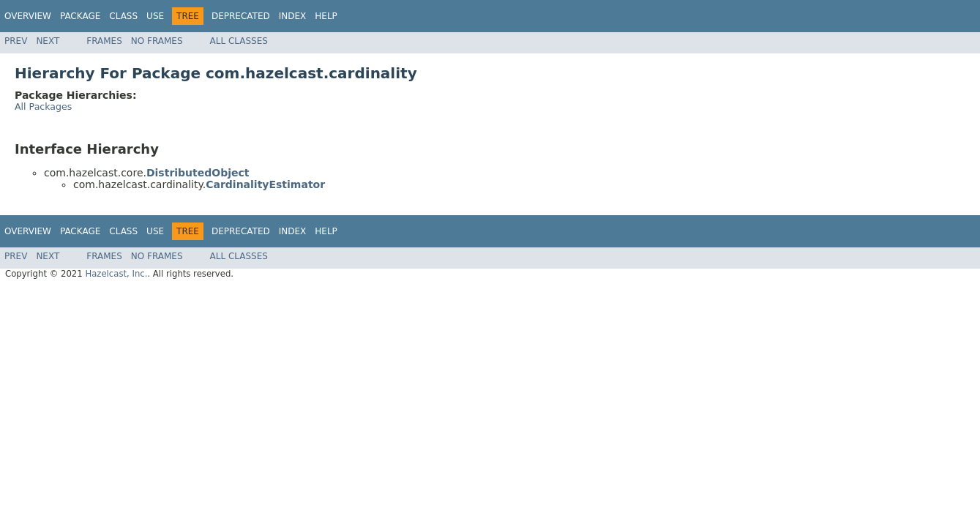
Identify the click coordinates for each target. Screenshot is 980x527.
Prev (16, 41)
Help (326, 16)
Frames (104, 41)
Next (48, 41)
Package (80, 16)
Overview (28, 16)
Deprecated (241, 16)
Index (293, 16)
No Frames (157, 41)
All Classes (239, 41)
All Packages (43, 106)
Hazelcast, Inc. (116, 274)
